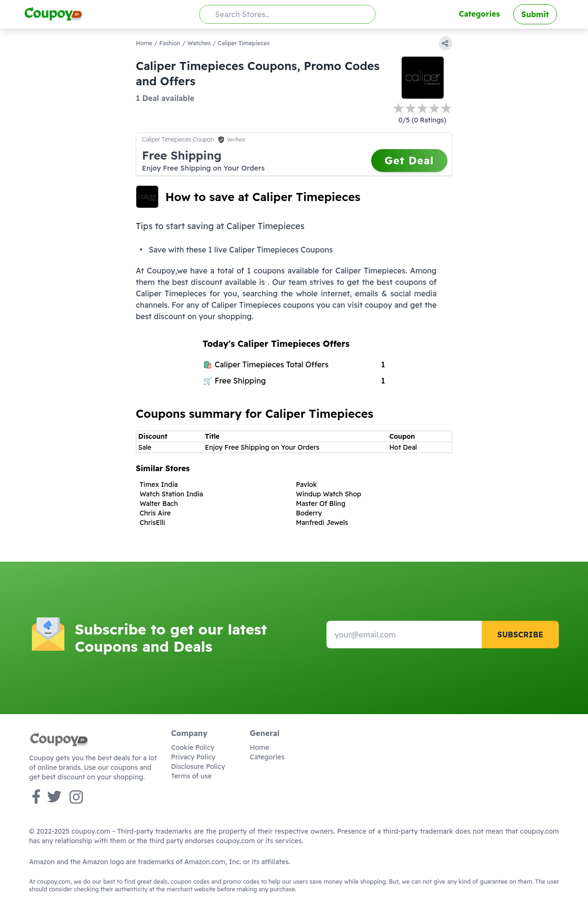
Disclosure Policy (198, 767)
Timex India (159, 484)
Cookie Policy (193, 747)
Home (144, 43)
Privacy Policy (193, 757)
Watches (199, 43)
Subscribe (520, 635)
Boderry (309, 513)
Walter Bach (159, 504)
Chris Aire (155, 513)
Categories (479, 14)
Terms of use (191, 776)
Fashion (170, 43)
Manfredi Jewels (322, 523)
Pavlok (306, 484)
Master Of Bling (321, 504)
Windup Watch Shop (329, 494)
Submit (535, 14)
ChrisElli (152, 523)
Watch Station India (171, 494)
